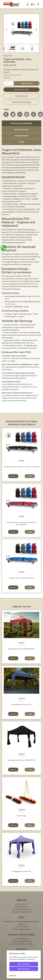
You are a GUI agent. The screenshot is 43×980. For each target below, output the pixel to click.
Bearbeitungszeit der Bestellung (22, 944)
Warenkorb (27, 83)
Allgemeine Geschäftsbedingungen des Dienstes (22, 921)
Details (30, 476)
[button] (37, 30)
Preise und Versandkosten (22, 941)
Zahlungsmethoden (22, 939)
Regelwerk (21, 924)
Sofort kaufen (21, 90)
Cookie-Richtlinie (21, 927)
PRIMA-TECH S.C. (22, 904)
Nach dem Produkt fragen (21, 102)
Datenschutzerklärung (22, 929)
